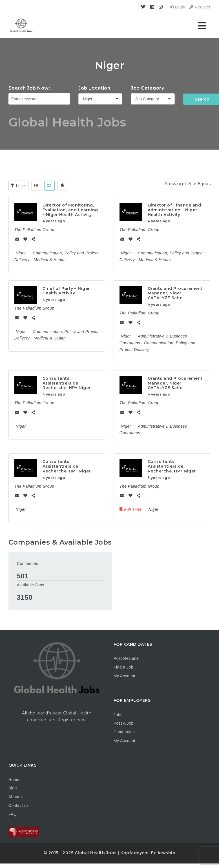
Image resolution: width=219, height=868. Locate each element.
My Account (124, 676)
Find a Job (123, 667)
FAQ (13, 814)
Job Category (147, 88)
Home (14, 780)
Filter (18, 186)
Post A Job (124, 723)
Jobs (118, 715)
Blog (13, 788)
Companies (27, 563)
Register (200, 7)
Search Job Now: (29, 88)
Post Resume (126, 658)
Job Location (94, 88)
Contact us (19, 805)
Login (178, 7)
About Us (17, 797)
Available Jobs (31, 585)
